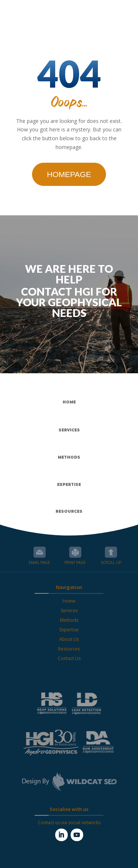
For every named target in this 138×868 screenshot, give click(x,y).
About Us (69, 639)
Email (40, 552)
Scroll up (111, 552)
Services (69, 611)
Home (69, 601)
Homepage (69, 174)
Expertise (69, 630)
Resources (69, 649)
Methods (69, 620)
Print (75, 552)
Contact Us (69, 658)
